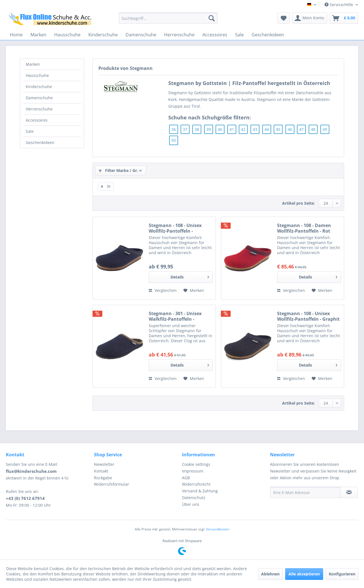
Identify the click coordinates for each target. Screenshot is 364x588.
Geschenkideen (40, 142)
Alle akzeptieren (304, 574)
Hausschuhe (37, 75)
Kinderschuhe (39, 87)
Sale (30, 131)
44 (267, 129)
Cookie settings (196, 464)
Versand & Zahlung (200, 491)
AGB (186, 478)
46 (290, 129)
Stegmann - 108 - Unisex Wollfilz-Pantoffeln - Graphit (308, 316)
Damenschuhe (39, 98)
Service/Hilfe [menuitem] (339, 5)
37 (185, 129)
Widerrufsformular (112, 484)
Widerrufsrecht (196, 484)
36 (174, 129)
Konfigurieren (342, 574)
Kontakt (101, 471)
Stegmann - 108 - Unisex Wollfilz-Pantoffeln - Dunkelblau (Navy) (175, 228)
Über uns (191, 504)
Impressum (193, 471)
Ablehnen (270, 574)
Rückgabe (103, 478)
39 (209, 129)
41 (232, 129)
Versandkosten (218, 529)
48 (313, 129)
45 (278, 129)
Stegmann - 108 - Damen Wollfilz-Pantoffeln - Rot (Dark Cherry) (304, 228)
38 (197, 129)
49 (325, 129)
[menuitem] (168, 18)
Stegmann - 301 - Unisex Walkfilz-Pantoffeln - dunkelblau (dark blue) (175, 316)
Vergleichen (163, 290)
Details (190, 276)
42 (243, 129)
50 (174, 140)
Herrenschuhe (39, 109)
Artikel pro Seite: (298, 203)
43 (255, 129)
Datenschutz (194, 498)
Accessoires (37, 120)
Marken (33, 64)
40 (220, 129)
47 (301, 129)
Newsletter (104, 464)
